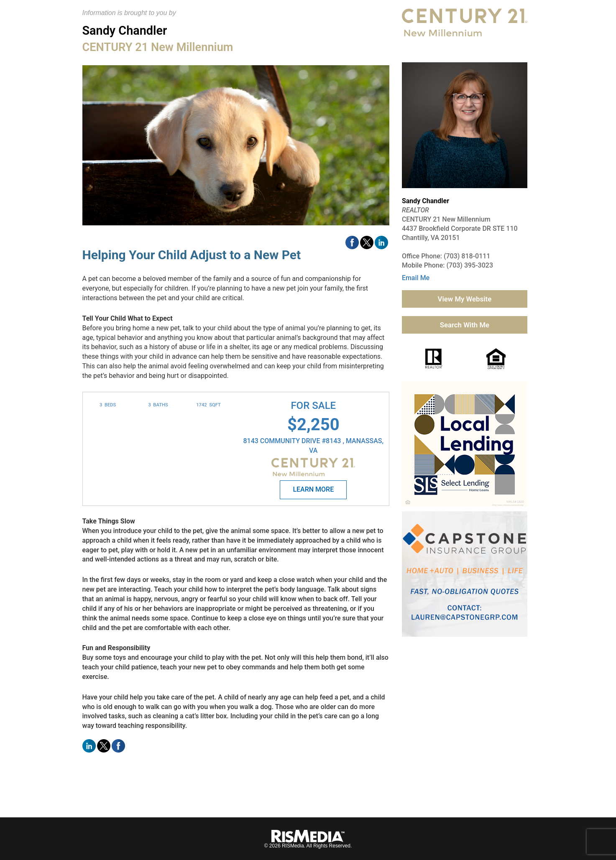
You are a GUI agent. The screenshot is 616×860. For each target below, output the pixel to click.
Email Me (416, 278)
